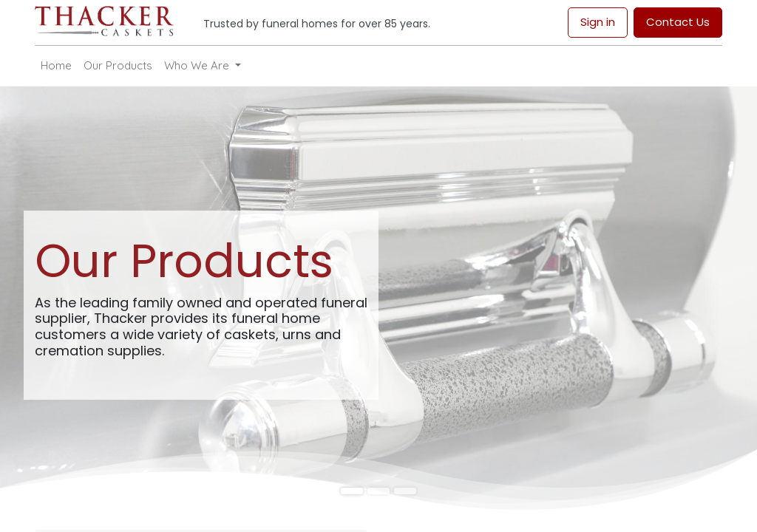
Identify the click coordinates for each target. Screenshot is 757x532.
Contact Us (678, 22)
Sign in (598, 22)
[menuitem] (56, 66)
